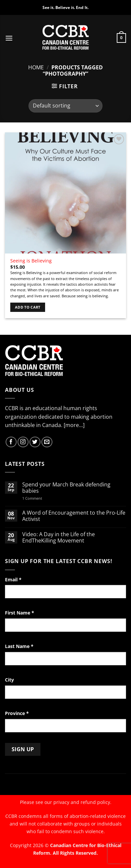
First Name (20, 613)
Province (17, 713)
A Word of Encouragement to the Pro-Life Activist (74, 516)
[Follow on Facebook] (11, 442)
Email (13, 579)
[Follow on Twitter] (35, 442)
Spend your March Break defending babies (66, 488)
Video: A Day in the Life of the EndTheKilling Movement (59, 538)
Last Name (19, 646)
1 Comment (41, 498)
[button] (9, 38)
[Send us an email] (47, 442)
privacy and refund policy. (82, 802)
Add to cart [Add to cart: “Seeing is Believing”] (28, 307)
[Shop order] (65, 106)
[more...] (74, 425)
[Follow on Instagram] (23, 442)
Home (36, 67)
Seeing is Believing (31, 261)
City (9, 680)
